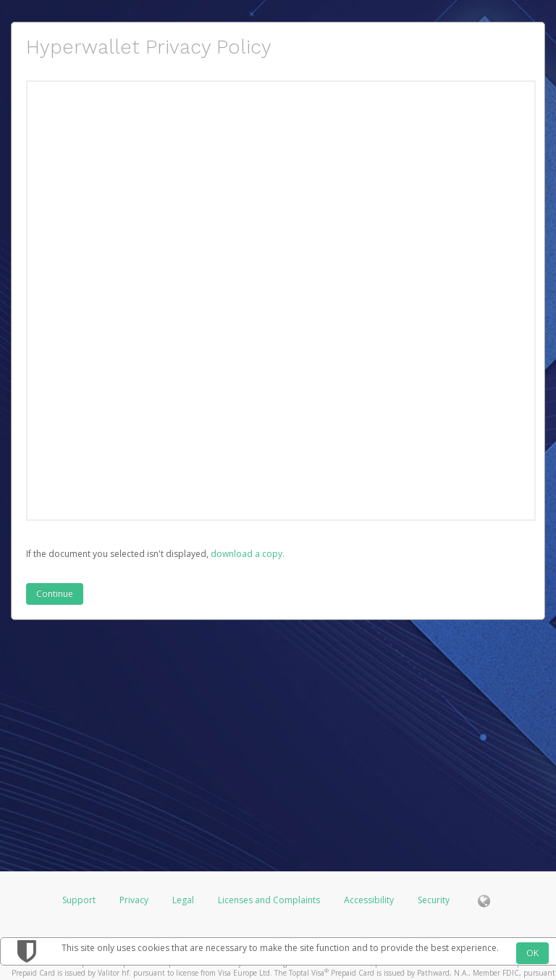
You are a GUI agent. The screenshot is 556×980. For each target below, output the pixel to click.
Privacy (134, 900)
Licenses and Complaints (270, 900)
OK (532, 953)
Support (79, 900)
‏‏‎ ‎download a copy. (247, 554)
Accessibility (369, 900)
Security (434, 900)
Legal (183, 900)
